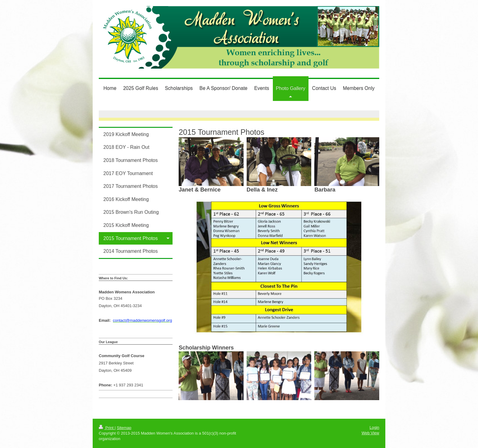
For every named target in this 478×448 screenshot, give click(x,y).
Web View (370, 433)
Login (374, 427)
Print (107, 428)
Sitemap (124, 428)
